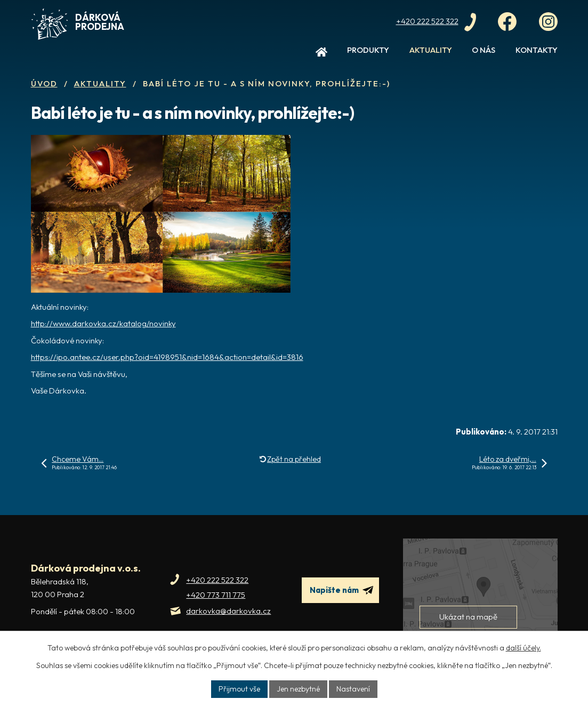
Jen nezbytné (298, 689)
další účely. (523, 648)
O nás (484, 50)
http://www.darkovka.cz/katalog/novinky (103, 323)
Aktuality (431, 50)
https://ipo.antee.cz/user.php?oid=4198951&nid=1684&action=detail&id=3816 (167, 357)
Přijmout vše (239, 689)
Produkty (368, 50)
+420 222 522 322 (217, 580)
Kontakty (537, 50)
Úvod (321, 54)
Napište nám (341, 590)
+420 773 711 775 (216, 595)
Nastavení (353, 689)
